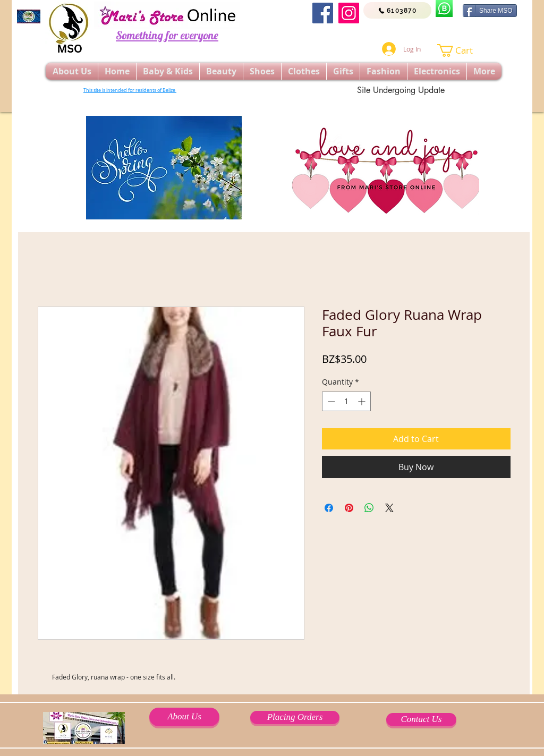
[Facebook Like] (425, 32)
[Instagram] (349, 13)
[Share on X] (389, 508)
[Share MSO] (490, 11)
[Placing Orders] (295, 717)
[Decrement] (330, 401)
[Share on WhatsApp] (369, 508)
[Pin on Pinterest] (349, 508)
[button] (462, 50)
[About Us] (184, 717)
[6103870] (397, 10)
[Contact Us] (421, 720)
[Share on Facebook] (329, 508)
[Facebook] (323, 13)
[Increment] (363, 401)
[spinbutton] (346, 401)
